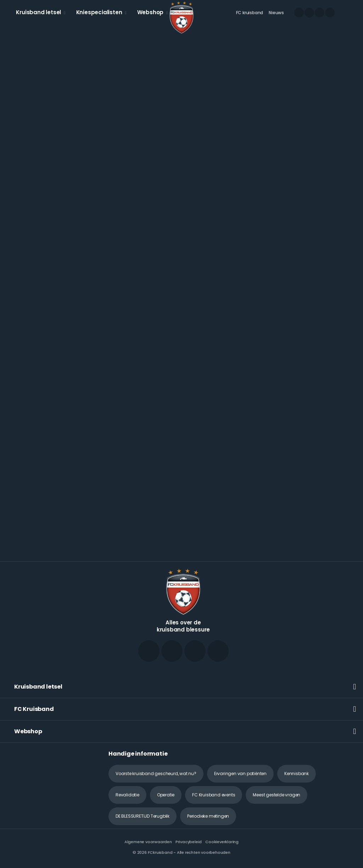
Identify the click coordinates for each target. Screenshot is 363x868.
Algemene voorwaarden (148, 842)
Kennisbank (297, 774)
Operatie (166, 795)
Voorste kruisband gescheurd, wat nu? (156, 774)
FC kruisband (250, 13)
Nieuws (276, 13)
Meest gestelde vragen (277, 795)
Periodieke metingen (208, 816)
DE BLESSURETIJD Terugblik (143, 816)
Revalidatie (127, 795)
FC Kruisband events (214, 795)
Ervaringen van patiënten (240, 774)
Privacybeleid (189, 842)
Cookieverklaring (222, 842)
